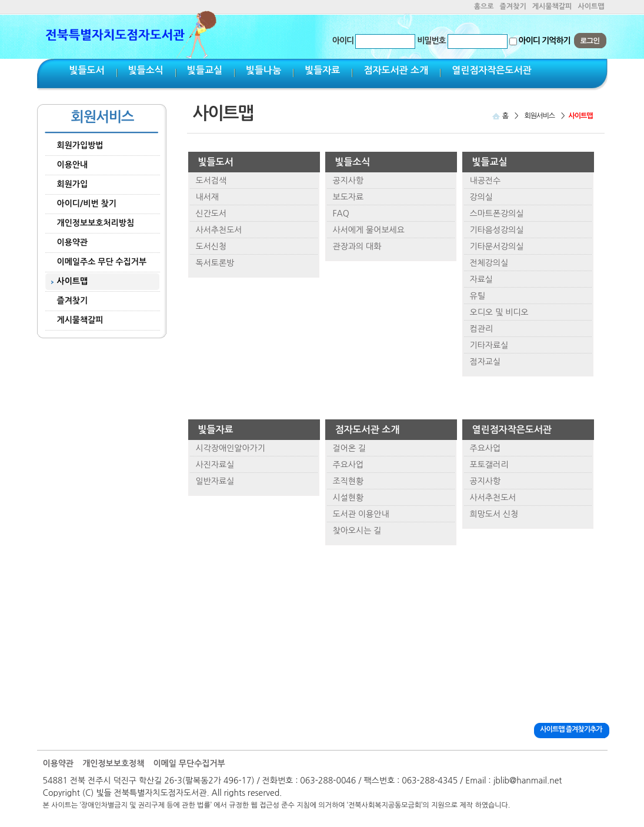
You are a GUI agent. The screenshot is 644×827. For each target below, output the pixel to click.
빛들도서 (87, 70)
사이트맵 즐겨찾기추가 (571, 729)
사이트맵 (591, 6)
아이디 (343, 41)
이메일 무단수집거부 (189, 763)
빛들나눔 (263, 70)
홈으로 (484, 6)
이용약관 (59, 763)
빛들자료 (322, 70)
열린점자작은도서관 (491, 70)
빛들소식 (146, 70)
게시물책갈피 (552, 6)
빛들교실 (205, 70)
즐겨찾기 (513, 6)
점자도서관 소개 (396, 70)
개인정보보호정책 (113, 763)
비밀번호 (431, 41)
